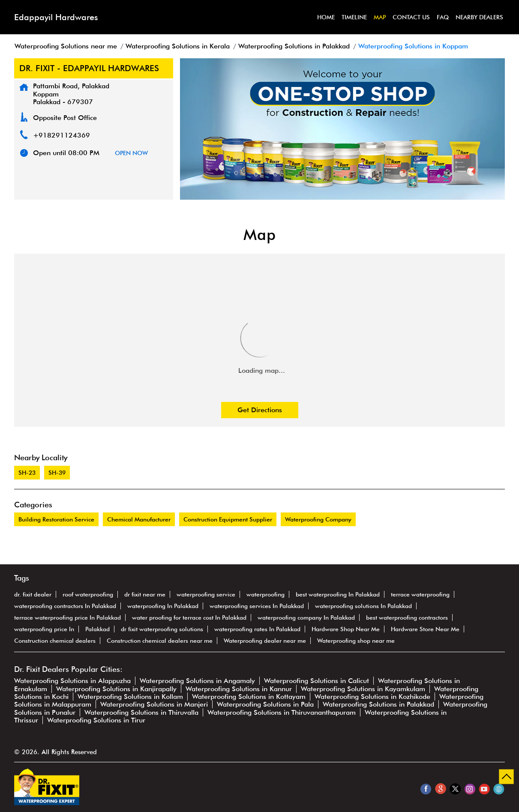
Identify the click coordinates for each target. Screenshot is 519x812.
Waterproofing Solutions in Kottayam (249, 697)
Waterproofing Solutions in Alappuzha (72, 681)
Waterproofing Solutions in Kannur (239, 689)
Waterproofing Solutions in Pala (265, 704)
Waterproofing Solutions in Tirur (96, 720)
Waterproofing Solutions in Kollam (130, 697)
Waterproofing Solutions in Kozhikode (372, 697)
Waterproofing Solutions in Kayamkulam (363, 689)
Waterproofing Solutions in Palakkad (378, 704)
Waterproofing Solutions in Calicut (316, 681)
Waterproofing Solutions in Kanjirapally (116, 689)
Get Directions (260, 410)
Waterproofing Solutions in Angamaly (197, 681)
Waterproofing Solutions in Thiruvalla (141, 712)
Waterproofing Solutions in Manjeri (154, 704)
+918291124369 (61, 135)
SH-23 (27, 473)
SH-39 (57, 473)
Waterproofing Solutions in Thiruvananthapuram (282, 712)
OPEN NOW (131, 153)
